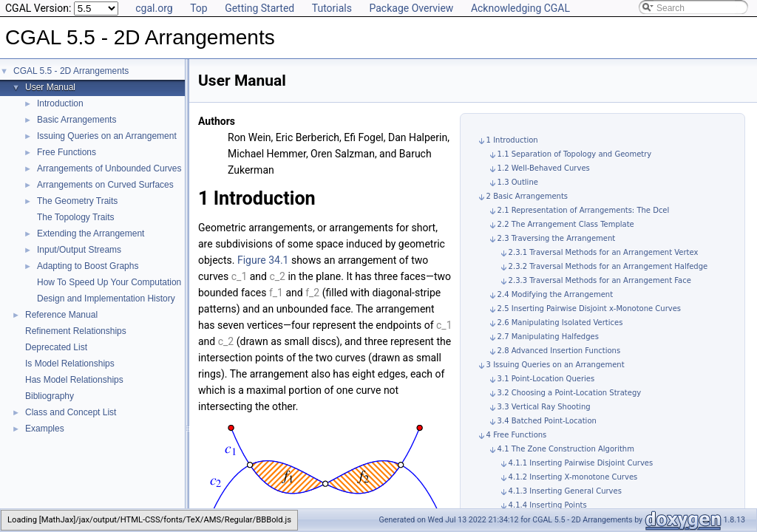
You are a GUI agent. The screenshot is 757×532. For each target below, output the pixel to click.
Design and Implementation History (106, 299)
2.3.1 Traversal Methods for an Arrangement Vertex (604, 252)
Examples (45, 429)
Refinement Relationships (76, 331)
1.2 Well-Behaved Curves (544, 168)
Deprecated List (56, 347)
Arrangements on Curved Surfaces (105, 185)
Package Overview (411, 8)
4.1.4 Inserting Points (548, 505)
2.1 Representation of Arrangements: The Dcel (584, 210)
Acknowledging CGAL (520, 8)
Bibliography (50, 396)
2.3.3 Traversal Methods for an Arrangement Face (600, 280)
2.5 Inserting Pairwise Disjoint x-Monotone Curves (589, 308)
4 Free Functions (517, 435)
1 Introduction (512, 140)
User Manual (50, 87)
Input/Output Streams (79, 250)
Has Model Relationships (74, 380)
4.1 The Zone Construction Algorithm (566, 449)
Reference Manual (61, 315)
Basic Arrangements (77, 120)
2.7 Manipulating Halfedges (548, 337)
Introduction (60, 103)
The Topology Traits (76, 217)
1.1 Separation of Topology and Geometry (575, 154)
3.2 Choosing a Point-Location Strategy (570, 393)
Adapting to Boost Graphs (88, 266)
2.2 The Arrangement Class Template (566, 224)
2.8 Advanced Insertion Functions (559, 351)
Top (199, 8)
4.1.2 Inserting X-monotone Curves (573, 477)
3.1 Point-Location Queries (546, 379)
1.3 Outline (518, 182)
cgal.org (154, 8)
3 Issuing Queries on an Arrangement (556, 365)
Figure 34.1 (263, 260)
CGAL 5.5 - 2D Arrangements (71, 71)
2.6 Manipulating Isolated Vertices (560, 323)
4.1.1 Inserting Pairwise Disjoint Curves (581, 463)
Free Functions (67, 152)
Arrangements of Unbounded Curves (109, 168)
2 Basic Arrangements (527, 196)
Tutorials (332, 8)
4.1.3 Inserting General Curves (565, 491)
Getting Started (259, 8)
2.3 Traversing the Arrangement (557, 238)
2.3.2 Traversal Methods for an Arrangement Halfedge (608, 266)
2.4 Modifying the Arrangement (555, 294)
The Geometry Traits (77, 201)
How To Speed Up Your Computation (109, 282)
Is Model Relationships (70, 364)
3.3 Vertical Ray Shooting (544, 407)
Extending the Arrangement (91, 233)
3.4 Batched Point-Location (547, 421)
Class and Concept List (71, 412)
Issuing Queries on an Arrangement (107, 136)
